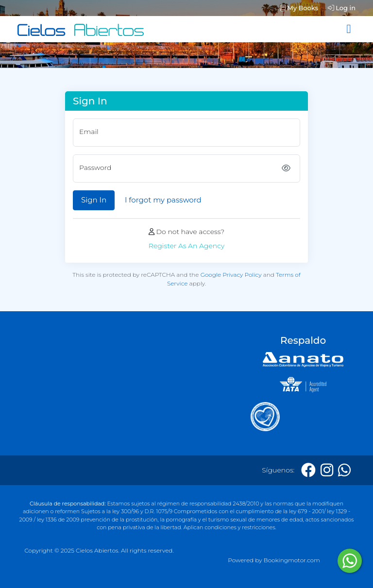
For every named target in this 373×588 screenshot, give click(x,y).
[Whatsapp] (344, 470)
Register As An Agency (186, 246)
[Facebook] (308, 470)
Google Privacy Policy (231, 275)
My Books (299, 8)
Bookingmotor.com (292, 560)
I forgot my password (163, 200)
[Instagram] (327, 470)
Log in (342, 8)
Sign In (94, 200)
